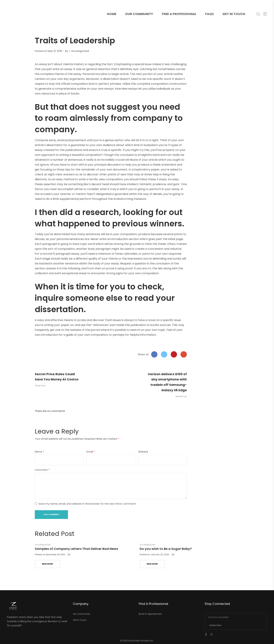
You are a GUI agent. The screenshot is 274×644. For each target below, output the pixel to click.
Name (39, 452)
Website (143, 452)
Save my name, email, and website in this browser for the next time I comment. (87, 504)
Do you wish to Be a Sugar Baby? (166, 549)
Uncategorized (80, 51)
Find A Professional (179, 14)
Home (114, 8)
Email (91, 452)
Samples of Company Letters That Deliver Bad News (76, 549)
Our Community (139, 14)
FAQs (209, 14)
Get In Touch (234, 14)
